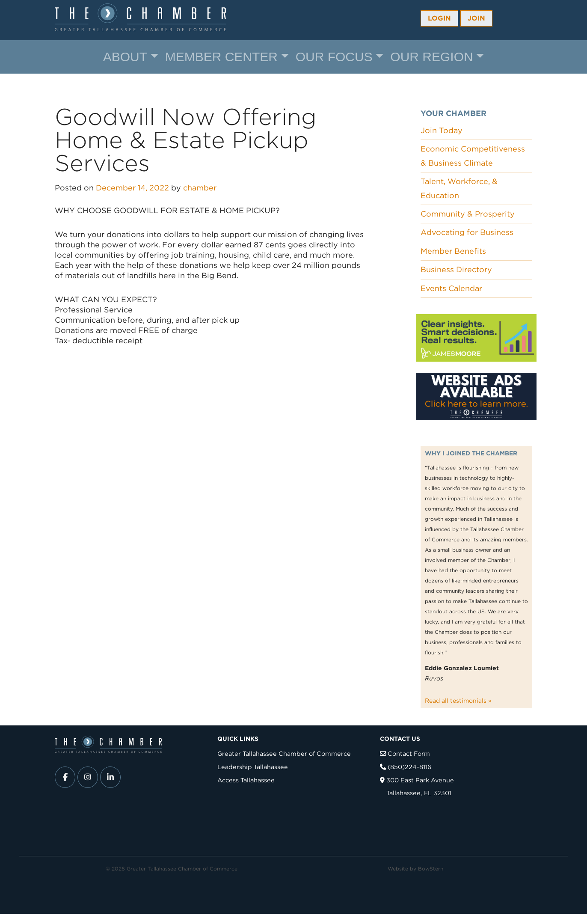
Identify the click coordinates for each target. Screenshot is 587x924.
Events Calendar (451, 288)
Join (476, 18)
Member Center (221, 57)
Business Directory (456, 269)
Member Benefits (453, 251)
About (125, 57)
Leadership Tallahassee (253, 767)
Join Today (442, 130)
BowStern (431, 869)
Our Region (431, 57)
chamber (200, 188)
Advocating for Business (467, 232)
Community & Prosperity (468, 214)
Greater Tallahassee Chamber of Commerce (284, 753)
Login (439, 18)
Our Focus (334, 57)
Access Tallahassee (246, 780)
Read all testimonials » (458, 701)
